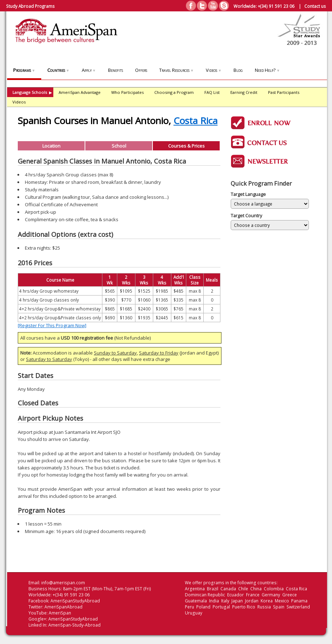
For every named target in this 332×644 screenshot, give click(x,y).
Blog (238, 70)
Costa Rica (196, 121)
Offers (141, 70)
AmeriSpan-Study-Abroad (74, 625)
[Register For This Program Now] (52, 325)
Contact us (315, 6)
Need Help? (267, 70)
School (119, 146)
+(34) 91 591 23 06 (276, 6)
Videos (214, 70)
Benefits (116, 70)
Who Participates (127, 92)
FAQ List (212, 92)
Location (51, 146)
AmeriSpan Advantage (80, 92)
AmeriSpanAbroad (63, 607)
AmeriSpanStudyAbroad (75, 601)
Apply (89, 70)
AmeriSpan (60, 613)
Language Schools (32, 92)
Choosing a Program (174, 92)
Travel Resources (176, 70)
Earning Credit (244, 92)
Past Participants (284, 92)
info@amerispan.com (63, 583)
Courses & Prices (186, 146)
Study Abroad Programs (30, 6)
